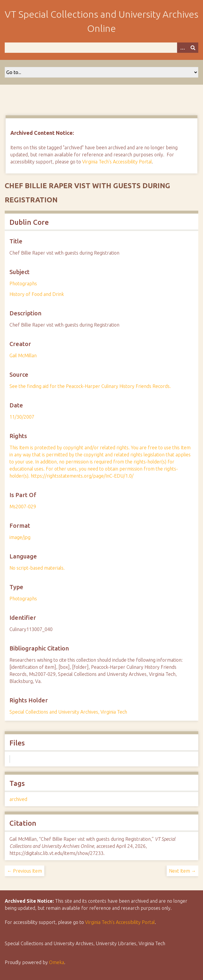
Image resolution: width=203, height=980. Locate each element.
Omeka (57, 962)
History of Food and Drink (37, 294)
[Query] (101, 48)
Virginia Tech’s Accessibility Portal (120, 922)
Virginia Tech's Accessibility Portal (117, 162)
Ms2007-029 (23, 507)
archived (18, 799)
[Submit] (193, 48)
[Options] (182, 48)
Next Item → (182, 871)
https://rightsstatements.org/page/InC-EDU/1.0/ (82, 476)
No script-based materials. (37, 568)
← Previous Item (25, 871)
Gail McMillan (23, 355)
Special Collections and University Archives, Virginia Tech (68, 712)
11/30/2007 (22, 417)
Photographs (23, 283)
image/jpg (20, 537)
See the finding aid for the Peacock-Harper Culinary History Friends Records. (90, 386)
